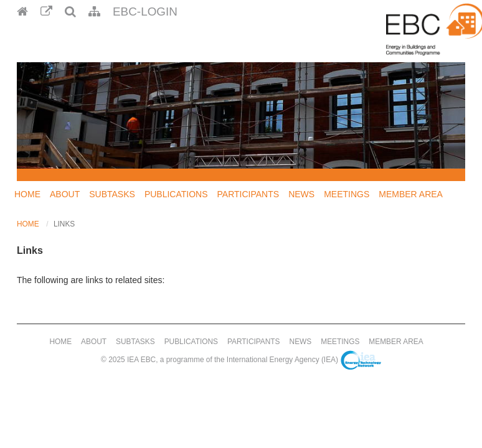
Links (64, 224)
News (301, 194)
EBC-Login (145, 12)
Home (27, 194)
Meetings (347, 194)
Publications (176, 194)
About (65, 194)
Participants (248, 194)
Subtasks (112, 194)
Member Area (411, 194)
